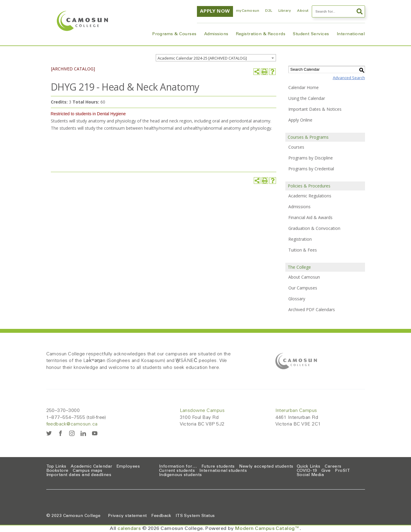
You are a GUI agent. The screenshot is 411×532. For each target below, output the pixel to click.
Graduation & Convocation (314, 228)
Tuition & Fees (303, 250)
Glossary (297, 299)
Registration (300, 239)
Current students (177, 471)
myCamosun (248, 11)
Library (285, 11)
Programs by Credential (311, 169)
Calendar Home (304, 87)
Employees (128, 467)
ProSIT (342, 471)
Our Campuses (303, 288)
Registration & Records (261, 34)
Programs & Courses (174, 34)
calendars (129, 529)
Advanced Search (349, 78)
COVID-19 (307, 471)
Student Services (311, 34)
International (351, 34)
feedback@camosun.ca (72, 424)
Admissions (216, 34)
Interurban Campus (296, 411)
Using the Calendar (307, 98)
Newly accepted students (266, 467)
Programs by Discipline (311, 158)
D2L (269, 11)
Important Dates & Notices (315, 109)
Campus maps (87, 471)
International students (223, 471)
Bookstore (57, 471)
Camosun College (82, 516)
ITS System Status (195, 516)
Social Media (310, 475)
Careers (333, 467)
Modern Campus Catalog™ (268, 529)
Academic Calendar (91, 467)
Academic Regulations (310, 196)
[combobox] (216, 58)
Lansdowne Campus (202, 411)
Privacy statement (127, 516)
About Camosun (304, 277)
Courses (296, 147)
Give (326, 471)
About (303, 11)
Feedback (161, 516)
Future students (218, 467)
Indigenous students (181, 475)
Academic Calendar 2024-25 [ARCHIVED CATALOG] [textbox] (202, 58)
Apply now (215, 11)
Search (360, 11)
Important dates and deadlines (79, 475)
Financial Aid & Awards (310, 217)
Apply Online (300, 120)
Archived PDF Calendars (312, 309)
